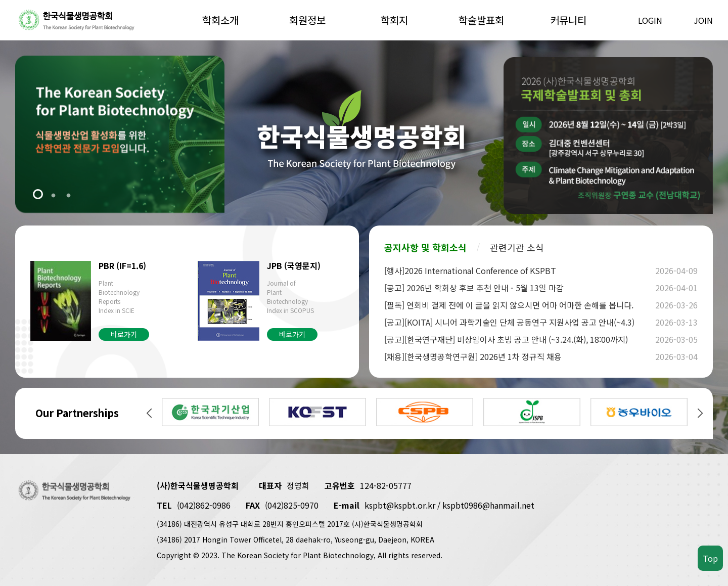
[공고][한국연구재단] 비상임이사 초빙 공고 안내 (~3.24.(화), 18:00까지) (518, 339)
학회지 (394, 20)
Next (700, 413)
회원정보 (307, 20)
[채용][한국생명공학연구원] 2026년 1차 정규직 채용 (518, 356)
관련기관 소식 (517, 247)
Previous (149, 413)
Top (710, 558)
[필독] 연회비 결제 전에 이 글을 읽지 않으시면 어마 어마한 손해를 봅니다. (518, 305)
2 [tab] (53, 195)
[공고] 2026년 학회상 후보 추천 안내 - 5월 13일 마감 (518, 288)
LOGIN (650, 20)
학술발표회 (481, 20)
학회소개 (220, 20)
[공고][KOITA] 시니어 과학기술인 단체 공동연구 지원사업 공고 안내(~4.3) (518, 322)
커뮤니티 (568, 20)
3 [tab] (68, 195)
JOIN (703, 20)
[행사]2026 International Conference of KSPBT (518, 271)
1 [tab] (38, 195)
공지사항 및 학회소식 (425, 247)
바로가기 (124, 334)
